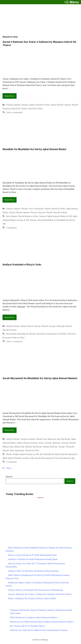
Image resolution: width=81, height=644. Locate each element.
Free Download (36, 209)
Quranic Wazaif (45, 213)
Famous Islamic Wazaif (17, 105)
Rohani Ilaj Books (34, 447)
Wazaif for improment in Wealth (51, 334)
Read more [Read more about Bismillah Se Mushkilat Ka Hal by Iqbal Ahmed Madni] (10, 200)
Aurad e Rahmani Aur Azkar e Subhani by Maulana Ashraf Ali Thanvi (40, 594)
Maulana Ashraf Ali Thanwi (15, 109)
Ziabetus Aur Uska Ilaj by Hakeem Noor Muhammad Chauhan (39, 630)
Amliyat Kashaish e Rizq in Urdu (22, 265)
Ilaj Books (66, 439)
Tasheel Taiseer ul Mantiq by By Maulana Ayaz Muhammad (35, 590)
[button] (65, 2)
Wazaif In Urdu (36, 109)
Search (9, 477)
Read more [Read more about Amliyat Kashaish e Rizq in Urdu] (10, 317)
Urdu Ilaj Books (17, 451)
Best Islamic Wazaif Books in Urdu (22, 216)
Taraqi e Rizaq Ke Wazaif (60, 326)
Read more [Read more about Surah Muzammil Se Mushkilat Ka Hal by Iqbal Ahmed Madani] (10, 430)
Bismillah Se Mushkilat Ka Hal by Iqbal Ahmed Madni (34, 149)
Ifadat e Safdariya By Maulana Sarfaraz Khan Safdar (32, 599)
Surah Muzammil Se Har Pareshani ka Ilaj (55, 458)
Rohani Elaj (8, 447)
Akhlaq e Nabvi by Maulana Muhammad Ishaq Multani (33, 571)
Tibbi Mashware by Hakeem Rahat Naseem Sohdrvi (34, 618)
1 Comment (11, 228)
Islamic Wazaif (71, 105)
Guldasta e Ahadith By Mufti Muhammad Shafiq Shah (33, 559)
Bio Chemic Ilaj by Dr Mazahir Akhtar (27, 626)
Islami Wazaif (57, 105)
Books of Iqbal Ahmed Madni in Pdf (55, 216)
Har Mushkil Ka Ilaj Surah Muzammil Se (58, 454)
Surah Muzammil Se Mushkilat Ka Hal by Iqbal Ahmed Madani (40, 378)
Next (10, 468)
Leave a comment (14, 112)
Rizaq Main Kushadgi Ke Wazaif (21, 334)
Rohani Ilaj (19, 447)
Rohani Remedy (50, 447)
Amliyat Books (13, 326)
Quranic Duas (37, 443)
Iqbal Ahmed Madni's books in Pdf (18, 458)
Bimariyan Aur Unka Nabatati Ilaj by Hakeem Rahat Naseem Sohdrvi (42, 622)
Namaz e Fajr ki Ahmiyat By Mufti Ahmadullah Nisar (32, 555)
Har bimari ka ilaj (52, 439)
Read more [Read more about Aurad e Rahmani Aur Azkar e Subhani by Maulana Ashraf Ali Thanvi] (10, 96)
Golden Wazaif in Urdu (39, 105)
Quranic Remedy (52, 443)
